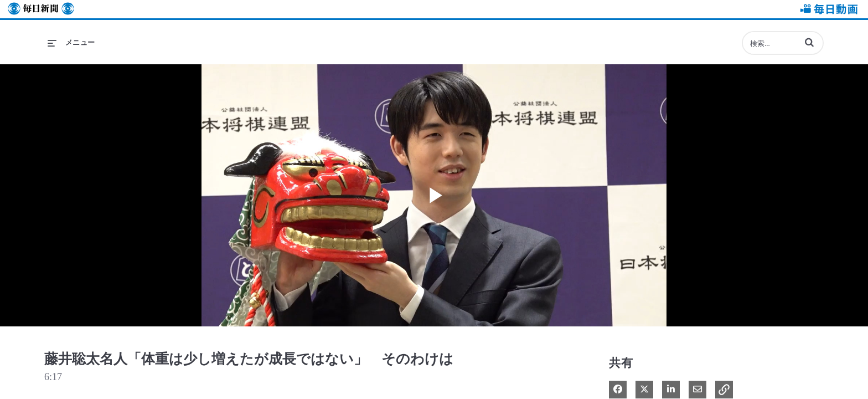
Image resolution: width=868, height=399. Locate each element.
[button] (809, 42)
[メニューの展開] (71, 43)
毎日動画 (827, 9)
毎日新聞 (41, 9)
